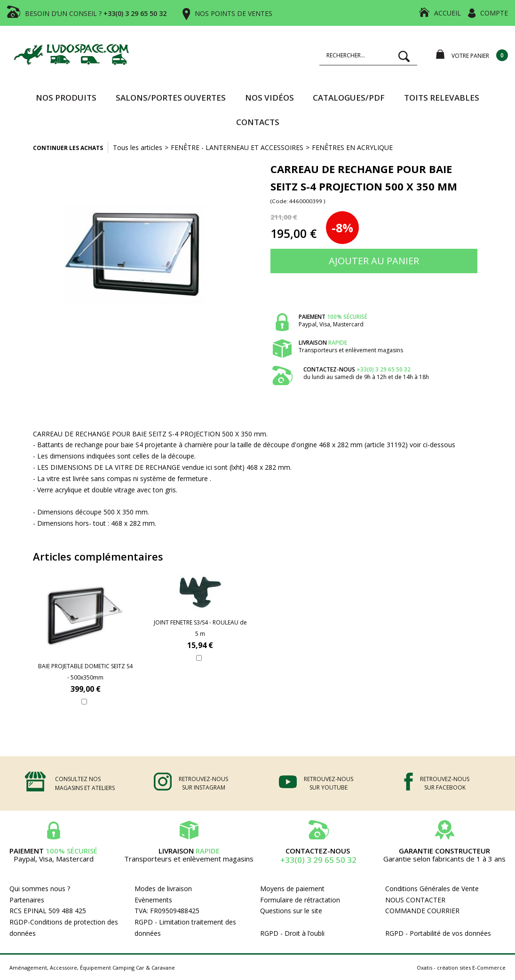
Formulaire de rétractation (300, 900)
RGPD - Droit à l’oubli (292, 933)
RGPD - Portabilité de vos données (438, 933)
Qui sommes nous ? (40, 889)
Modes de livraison (163, 889)
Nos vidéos (269, 98)
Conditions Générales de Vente (432, 889)
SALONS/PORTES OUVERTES (171, 98)
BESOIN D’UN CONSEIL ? (96, 13)
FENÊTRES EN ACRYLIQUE (352, 147)
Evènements (153, 900)
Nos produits (66, 98)
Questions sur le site (291, 911)
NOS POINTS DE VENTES (234, 13)
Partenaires (27, 900)
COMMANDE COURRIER (422, 911)
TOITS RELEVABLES (442, 98)
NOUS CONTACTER (415, 900)
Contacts (258, 122)
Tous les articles (138, 147)
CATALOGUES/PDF (349, 98)
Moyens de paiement (292, 889)
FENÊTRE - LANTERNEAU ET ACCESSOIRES (237, 147)
